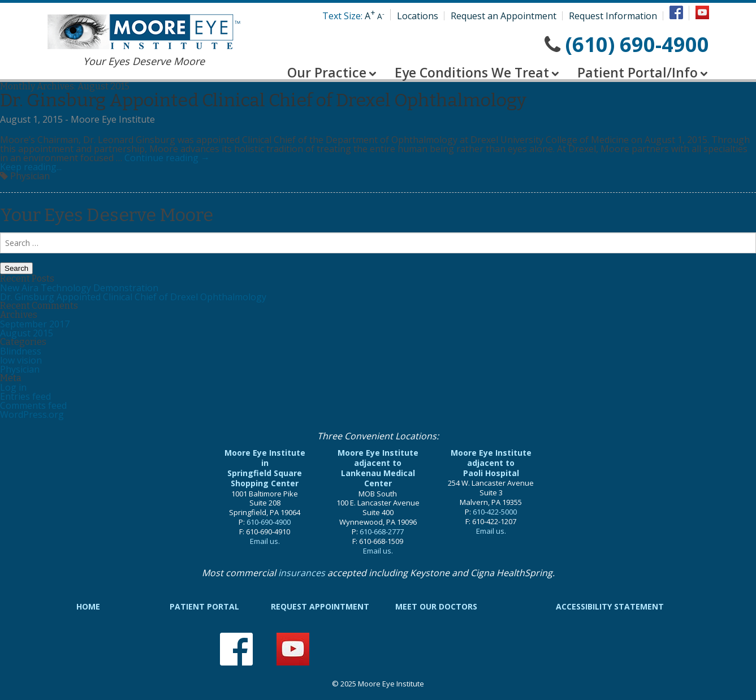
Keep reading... (31, 167)
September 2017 (35, 324)
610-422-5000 (495, 512)
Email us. (265, 541)
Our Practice (327, 72)
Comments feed (33, 405)
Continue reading (167, 158)
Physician (20, 369)
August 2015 (27, 333)
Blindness (21, 351)
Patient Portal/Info (638, 72)
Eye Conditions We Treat (472, 72)
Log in (13, 387)
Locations (418, 16)
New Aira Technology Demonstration (79, 288)
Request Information (613, 16)
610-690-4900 (269, 522)
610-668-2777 (382, 532)
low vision (21, 360)
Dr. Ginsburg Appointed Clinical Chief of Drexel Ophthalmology (263, 100)
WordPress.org (32, 414)
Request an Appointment (504, 16)
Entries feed (25, 396)
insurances (302, 573)
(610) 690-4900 (637, 44)
